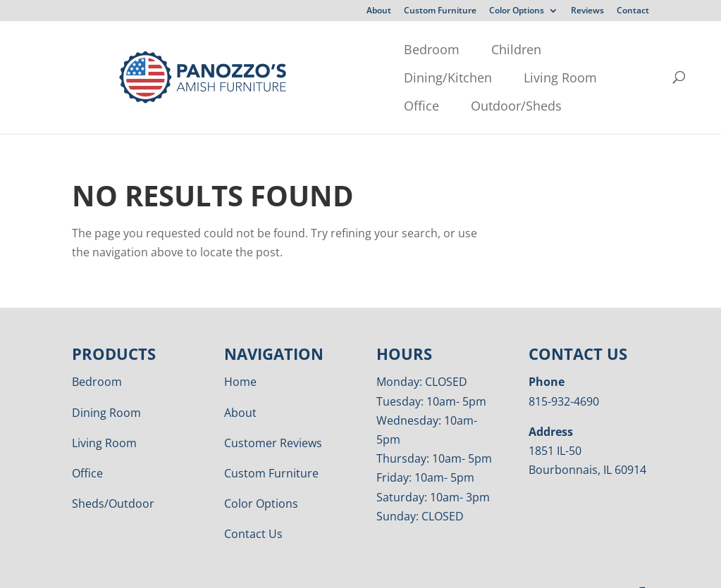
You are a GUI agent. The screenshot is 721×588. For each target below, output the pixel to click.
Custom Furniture (440, 11)
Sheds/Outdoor (113, 475)
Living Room (467, 49)
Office (553, 49)
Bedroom (170, 49)
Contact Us (253, 506)
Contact (633, 11)
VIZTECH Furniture (433, 568)
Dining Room (106, 384)
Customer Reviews (273, 415)
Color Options (517, 11)
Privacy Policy (256, 568)
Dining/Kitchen (355, 49)
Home (240, 354)
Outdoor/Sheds (187, 77)
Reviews (587, 11)
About (379, 11)
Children (254, 49)
